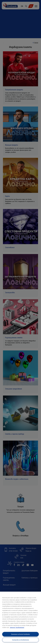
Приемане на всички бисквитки (20, 634)
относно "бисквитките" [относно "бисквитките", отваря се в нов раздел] (17, 627)
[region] (20, 618)
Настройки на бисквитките (21, 640)
